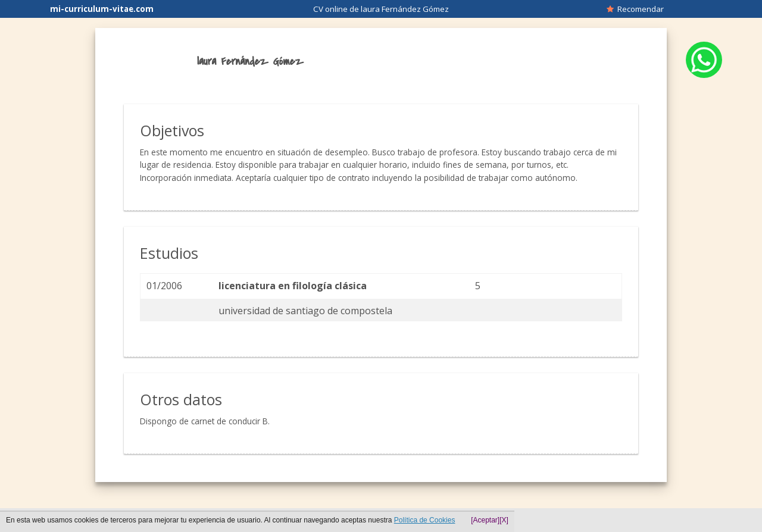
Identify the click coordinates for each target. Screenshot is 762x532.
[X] (504, 520)
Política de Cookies (425, 520)
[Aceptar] (485, 520)
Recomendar (635, 9)
